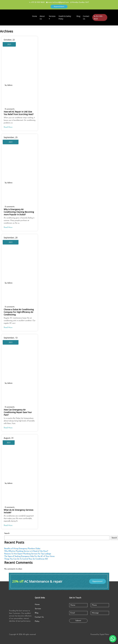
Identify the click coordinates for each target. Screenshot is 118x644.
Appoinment (97, 581)
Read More (8, 127)
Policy (37, 621)
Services (38, 609)
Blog (78, 16)
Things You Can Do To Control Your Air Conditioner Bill (26, 559)
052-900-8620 (98, 17)
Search (7, 533)
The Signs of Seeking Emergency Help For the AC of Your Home (29, 556)
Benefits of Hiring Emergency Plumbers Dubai (22, 549)
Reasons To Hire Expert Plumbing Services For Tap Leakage (28, 554)
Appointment (59, 7)
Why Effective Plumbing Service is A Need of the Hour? (26, 551)
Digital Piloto (104, 635)
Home (35, 16)
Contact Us (39, 617)
